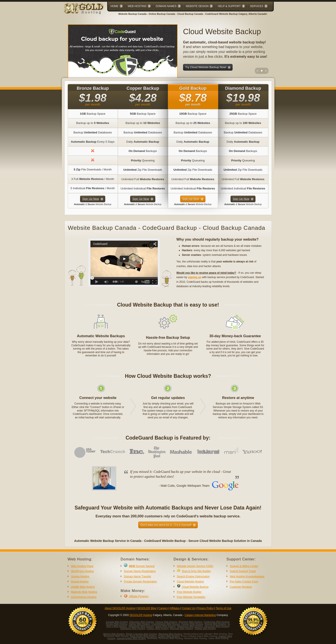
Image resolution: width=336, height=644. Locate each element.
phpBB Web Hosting (83, 587)
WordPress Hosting (82, 571)
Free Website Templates (191, 597)
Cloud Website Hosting (190, 582)
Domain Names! (142, 566)
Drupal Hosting (80, 582)
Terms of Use (224, 608)
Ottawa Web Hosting (205, 628)
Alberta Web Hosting (114, 634)
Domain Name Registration (140, 571)
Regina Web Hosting (215, 624)
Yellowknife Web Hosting (141, 626)
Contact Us (189, 608)
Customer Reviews (241, 587)
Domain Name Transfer (138, 577)
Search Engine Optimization (193, 577)
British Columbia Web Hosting (142, 634)
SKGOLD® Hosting (141, 615)
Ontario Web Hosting (169, 636)
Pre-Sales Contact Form (244, 582)
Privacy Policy (206, 608)
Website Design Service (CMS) (195, 566)
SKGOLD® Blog (147, 608)
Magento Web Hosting (84, 592)
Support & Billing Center (244, 566)
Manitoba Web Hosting (170, 634)
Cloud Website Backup (195, 587)
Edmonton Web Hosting (142, 622)
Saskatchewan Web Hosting (131, 638)
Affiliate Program (139, 596)
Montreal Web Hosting (181, 628)
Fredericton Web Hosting (217, 622)
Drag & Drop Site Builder (196, 571)
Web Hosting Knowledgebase (247, 577)
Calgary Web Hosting (158, 628)
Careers (163, 608)
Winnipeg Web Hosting (190, 622)
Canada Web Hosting (117, 622)
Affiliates (175, 608)
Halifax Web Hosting (139, 624)
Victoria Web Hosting (166, 622)
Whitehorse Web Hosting (190, 626)
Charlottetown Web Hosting (166, 624)
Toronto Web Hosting (117, 624)
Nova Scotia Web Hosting (143, 636)
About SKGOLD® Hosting (120, 608)
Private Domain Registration (140, 582)
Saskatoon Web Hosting (133, 628)
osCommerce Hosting (84, 597)
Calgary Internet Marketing (200, 615)
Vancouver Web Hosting (217, 626)
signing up (195, 277)
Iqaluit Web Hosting (165, 626)
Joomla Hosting (80, 577)
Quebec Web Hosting (192, 624)
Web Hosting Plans (82, 566)
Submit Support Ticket (243, 571)
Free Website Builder (189, 592)
